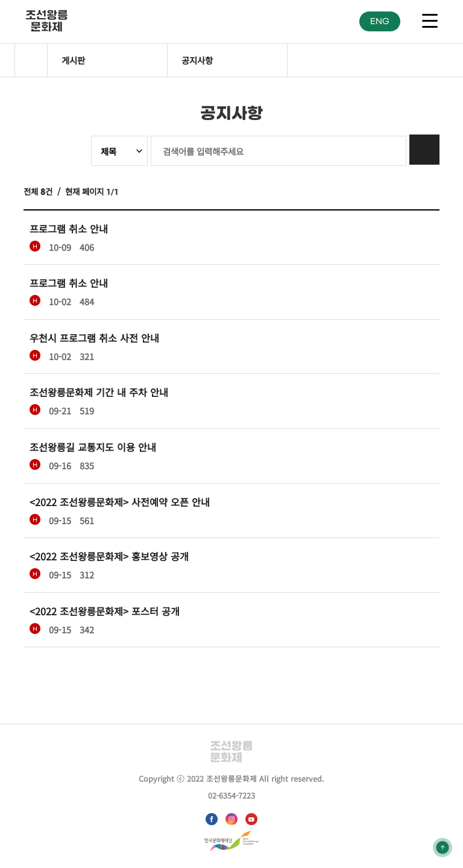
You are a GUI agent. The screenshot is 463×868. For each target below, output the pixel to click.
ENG (380, 21)
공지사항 (197, 60)
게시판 (73, 60)
